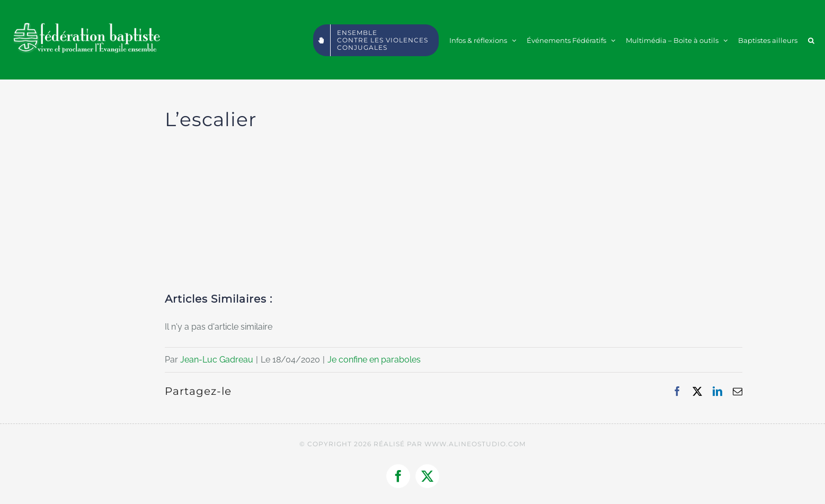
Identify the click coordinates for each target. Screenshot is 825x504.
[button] (811, 40)
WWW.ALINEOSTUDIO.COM (475, 444)
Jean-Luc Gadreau (217, 360)
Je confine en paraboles (374, 360)
